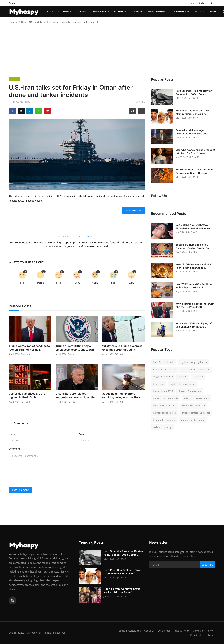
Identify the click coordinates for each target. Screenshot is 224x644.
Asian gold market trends (197, 398)
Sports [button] (83, 12)
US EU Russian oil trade (165, 405)
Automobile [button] (66, 12)
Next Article (88, 237)
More (214, 12)
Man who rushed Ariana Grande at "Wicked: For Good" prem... (195, 152)
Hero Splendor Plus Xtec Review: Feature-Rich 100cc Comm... (194, 92)
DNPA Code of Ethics (201, 635)
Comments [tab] (21, 423)
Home (50, 12)
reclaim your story (162, 427)
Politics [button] (200, 12)
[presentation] (35, 477)
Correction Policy (203, 631)
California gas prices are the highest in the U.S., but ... (27, 395)
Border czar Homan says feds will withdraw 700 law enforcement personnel (111, 244)
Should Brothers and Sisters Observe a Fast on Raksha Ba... (193, 246)
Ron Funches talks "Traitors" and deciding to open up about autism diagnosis (42, 244)
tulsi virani (198, 377)
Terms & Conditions (129, 631)
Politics (22, 22)
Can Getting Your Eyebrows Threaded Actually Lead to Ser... (194, 227)
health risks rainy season (182, 384)
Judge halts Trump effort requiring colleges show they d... (124, 395)
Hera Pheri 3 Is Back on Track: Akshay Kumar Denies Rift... (193, 112)
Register (203, 3)
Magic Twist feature (163, 377)
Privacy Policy (182, 631)
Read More (134, 210)
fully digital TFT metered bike (196, 369)
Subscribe (207, 565)
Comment (14, 449)
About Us (149, 631)
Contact (13, 3)
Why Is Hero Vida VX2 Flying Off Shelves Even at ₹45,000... (194, 325)
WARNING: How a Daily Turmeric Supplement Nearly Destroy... (194, 171)
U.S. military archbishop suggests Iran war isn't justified (76, 395)
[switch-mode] (213, 3)
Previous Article (63, 237)
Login (192, 3)
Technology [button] (181, 12)
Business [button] (120, 12)
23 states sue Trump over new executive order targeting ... (122, 348)
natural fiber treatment (193, 420)
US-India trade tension (193, 405)
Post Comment (20, 490)
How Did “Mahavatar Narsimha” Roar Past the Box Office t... (194, 266)
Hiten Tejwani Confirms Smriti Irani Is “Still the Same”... (122, 591)
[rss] (13, 600)
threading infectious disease (196, 413)
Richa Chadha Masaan (164, 369)
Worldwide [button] (101, 12)
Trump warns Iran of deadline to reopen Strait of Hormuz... (29, 348)
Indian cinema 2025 (163, 391)
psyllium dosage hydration (193, 362)
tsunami (183, 377)
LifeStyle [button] (137, 12)
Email (82, 434)
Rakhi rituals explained (165, 413)
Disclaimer (164, 631)
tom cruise (158, 384)
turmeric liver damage (164, 420)
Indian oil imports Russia (166, 398)
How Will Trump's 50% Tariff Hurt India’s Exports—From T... (195, 286)
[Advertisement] (112, 52)
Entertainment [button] (158, 12)
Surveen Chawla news (190, 391)
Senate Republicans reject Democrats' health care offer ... (193, 132)
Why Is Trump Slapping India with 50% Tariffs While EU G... (195, 305)
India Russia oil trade (164, 362)
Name (12, 434)
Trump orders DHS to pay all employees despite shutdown (75, 348)
